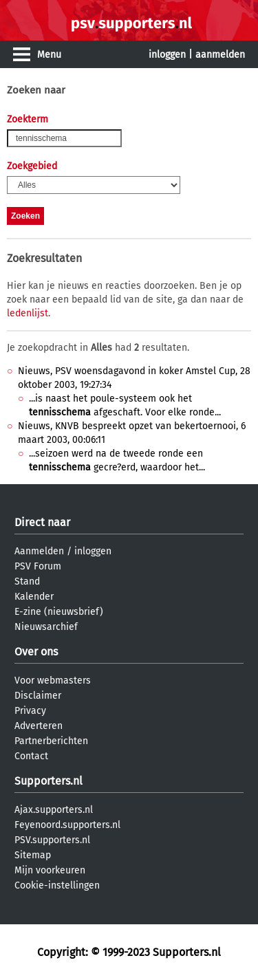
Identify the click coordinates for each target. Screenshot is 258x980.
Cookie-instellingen (57, 885)
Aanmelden (39, 551)
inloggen (167, 55)
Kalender (34, 597)
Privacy (30, 711)
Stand (27, 581)
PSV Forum (38, 566)
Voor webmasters (53, 680)
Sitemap (33, 855)
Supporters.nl (49, 781)
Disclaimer (38, 696)
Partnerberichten (51, 741)
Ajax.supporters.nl (54, 810)
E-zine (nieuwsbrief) (59, 612)
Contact (31, 756)
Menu (49, 55)
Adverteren (39, 726)
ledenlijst (28, 313)
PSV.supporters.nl (52, 840)
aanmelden (220, 55)
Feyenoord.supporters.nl (67, 825)
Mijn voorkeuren (50, 870)
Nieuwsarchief (46, 627)
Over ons (36, 652)
